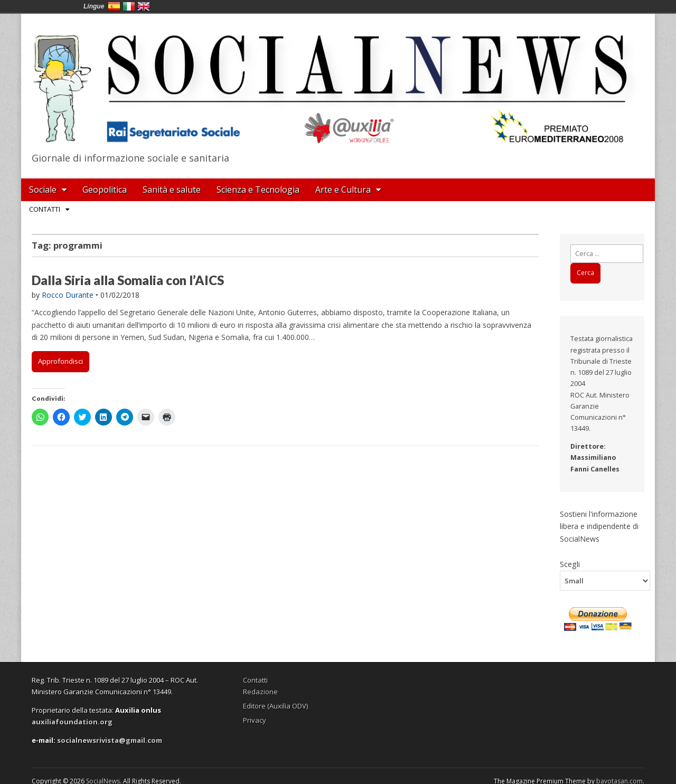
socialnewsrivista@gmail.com (110, 740)
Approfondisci (60, 361)
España (114, 6)
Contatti (45, 209)
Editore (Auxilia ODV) (275, 706)
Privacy (255, 720)
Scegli (570, 564)
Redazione (260, 692)
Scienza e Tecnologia (258, 190)
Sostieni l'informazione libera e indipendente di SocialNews (599, 526)
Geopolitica (105, 190)
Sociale (43, 190)
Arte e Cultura (343, 190)
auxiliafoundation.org (72, 722)
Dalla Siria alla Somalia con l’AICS (128, 280)
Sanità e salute (172, 190)
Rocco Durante (68, 295)
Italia (129, 6)
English (144, 6)
